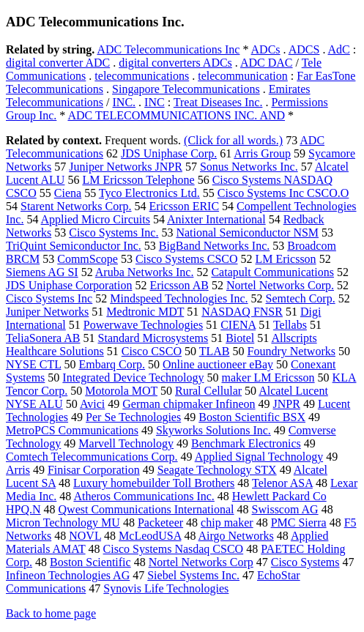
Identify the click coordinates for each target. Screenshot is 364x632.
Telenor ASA (282, 483)
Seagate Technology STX (217, 470)
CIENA (238, 325)
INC (155, 102)
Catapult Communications (272, 272)
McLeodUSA (150, 536)
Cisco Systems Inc (49, 298)
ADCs (266, 49)
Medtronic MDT (145, 312)
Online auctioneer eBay (218, 364)
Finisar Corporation (94, 470)
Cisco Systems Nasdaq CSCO (174, 549)
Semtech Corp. (301, 298)
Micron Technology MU (63, 523)
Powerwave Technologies (143, 325)
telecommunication (243, 76)
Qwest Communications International (146, 509)
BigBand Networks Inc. (215, 246)
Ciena (68, 193)
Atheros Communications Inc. (144, 496)
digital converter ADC (58, 63)
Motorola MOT (121, 391)
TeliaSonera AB (43, 338)
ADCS (304, 49)
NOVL (85, 536)
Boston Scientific (90, 562)
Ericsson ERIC (185, 206)
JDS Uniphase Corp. (169, 153)
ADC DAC (267, 63)
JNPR (287, 404)
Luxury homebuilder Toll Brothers (154, 483)
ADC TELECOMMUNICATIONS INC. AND (176, 115)
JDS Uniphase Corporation (69, 285)
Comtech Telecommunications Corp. (92, 457)
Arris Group (262, 153)
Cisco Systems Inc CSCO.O (283, 193)
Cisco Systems (305, 562)
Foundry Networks (291, 351)
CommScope (88, 259)
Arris (18, 470)
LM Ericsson (286, 259)
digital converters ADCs (175, 63)
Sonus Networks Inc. (249, 167)
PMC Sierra (299, 523)
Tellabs (290, 325)
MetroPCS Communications (72, 430)
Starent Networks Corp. (76, 206)
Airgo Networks (236, 536)
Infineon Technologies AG (68, 575)
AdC (339, 49)
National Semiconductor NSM (247, 233)
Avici (92, 404)
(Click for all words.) (233, 140)
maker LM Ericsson (268, 378)
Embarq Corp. (112, 364)
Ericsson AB (179, 285)
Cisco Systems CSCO (187, 259)
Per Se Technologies (133, 417)
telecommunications (142, 76)
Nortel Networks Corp (201, 562)
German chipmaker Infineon (189, 404)
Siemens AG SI (42, 272)
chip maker (227, 523)
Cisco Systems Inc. (114, 233)
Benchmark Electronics (246, 443)
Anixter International (216, 219)
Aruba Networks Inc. (145, 272)
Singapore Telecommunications (186, 89)
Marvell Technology (126, 443)
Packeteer (160, 523)
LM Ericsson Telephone (138, 180)
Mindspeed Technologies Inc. (179, 298)
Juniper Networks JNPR (126, 167)
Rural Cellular (208, 391)
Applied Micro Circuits (96, 219)
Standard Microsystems (153, 338)
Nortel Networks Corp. (280, 285)
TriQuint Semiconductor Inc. (74, 246)
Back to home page (51, 613)
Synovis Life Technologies (166, 588)
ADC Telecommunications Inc (168, 49)
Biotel (240, 338)
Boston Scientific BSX (252, 417)
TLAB (215, 351)
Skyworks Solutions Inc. (213, 430)
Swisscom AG (285, 509)
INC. (125, 102)
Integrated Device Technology (133, 378)
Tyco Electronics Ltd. (149, 193)
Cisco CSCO (152, 351)
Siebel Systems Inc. (193, 575)
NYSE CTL (33, 364)
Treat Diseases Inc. (218, 102)
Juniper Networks (47, 312)
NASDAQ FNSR (242, 312)
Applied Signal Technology (259, 457)
